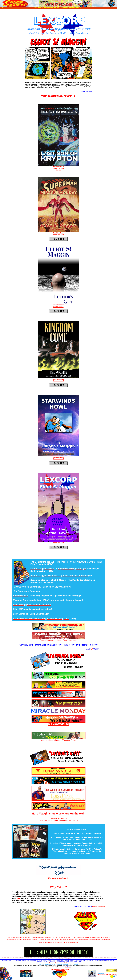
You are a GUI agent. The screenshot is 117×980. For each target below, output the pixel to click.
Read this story (58, 307)
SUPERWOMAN (58, 724)
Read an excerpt (58, 379)
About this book (59, 168)
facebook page (73, 943)
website (60, 943)
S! (92, 649)
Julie (18, 898)
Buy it (58, 170)
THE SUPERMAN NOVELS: (58, 96)
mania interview (99, 906)
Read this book (58, 166)
